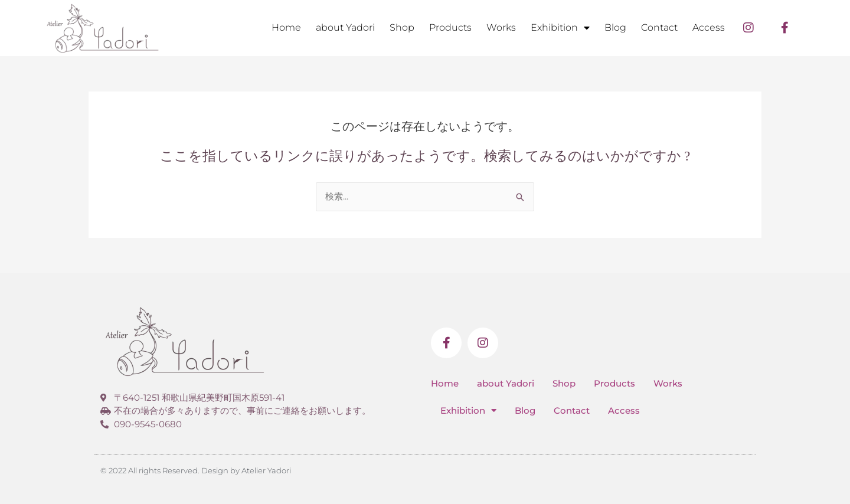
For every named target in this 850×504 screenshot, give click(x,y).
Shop (402, 27)
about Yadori (345, 27)
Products (450, 27)
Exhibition (560, 28)
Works (501, 27)
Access (709, 27)
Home (286, 27)
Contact (659, 27)
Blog (615, 27)
